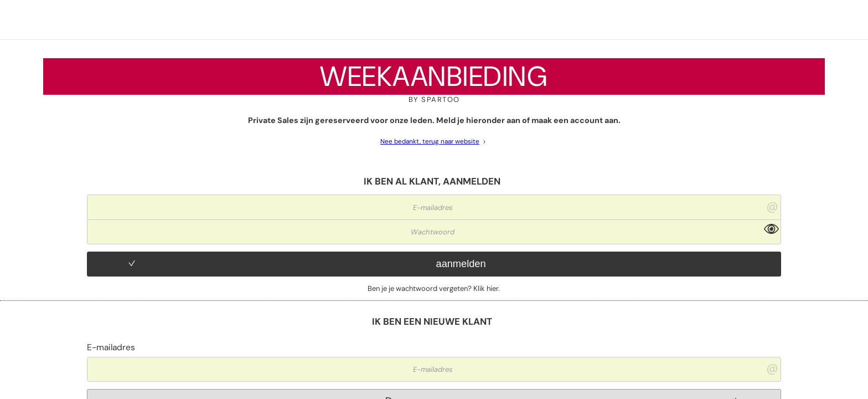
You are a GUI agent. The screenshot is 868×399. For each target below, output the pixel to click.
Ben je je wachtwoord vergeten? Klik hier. (434, 288)
